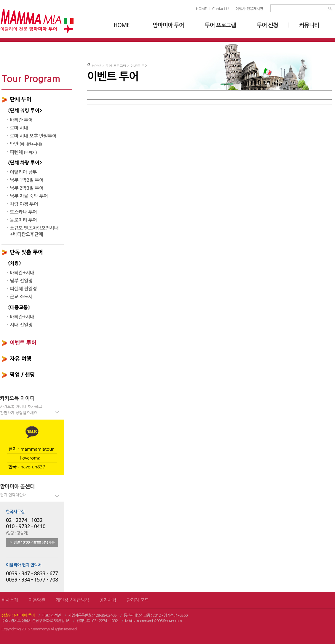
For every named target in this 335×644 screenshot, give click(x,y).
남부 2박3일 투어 (27, 188)
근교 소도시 (21, 297)
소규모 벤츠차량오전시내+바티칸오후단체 (34, 231)
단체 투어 (21, 99)
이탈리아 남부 (23, 172)
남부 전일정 (21, 281)
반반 (26, 144)
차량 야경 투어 (24, 204)
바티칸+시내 (22, 273)
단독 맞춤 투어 (26, 252)
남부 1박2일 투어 (27, 180)
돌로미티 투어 (23, 220)
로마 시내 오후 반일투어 (33, 136)
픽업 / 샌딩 (22, 375)
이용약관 (37, 600)
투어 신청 (267, 25)
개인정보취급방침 (72, 600)
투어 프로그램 (220, 25)
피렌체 (23, 152)
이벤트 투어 (23, 343)
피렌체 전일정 (23, 289)
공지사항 (108, 600)
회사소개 (10, 600)
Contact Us (221, 9)
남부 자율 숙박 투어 (29, 196)
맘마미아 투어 (168, 25)
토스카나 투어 (23, 212)
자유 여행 (21, 359)
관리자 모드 (138, 600)
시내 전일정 (21, 325)
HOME (201, 9)
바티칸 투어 (21, 120)
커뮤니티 (309, 25)
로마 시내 (19, 128)
